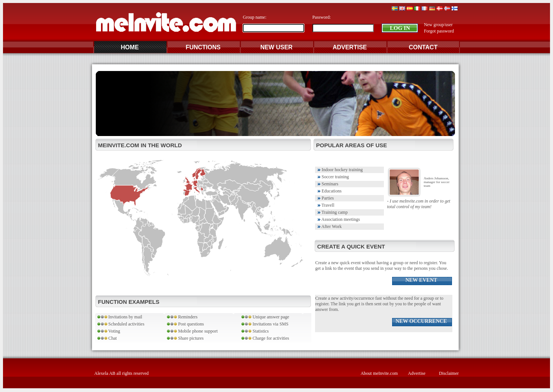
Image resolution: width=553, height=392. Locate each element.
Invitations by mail (119, 317)
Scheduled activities (120, 324)
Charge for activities (265, 338)
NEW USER (276, 47)
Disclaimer (449, 373)
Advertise (417, 373)
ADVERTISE (350, 47)
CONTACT (423, 47)
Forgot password (439, 31)
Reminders (182, 317)
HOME (130, 47)
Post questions (185, 324)
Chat (107, 338)
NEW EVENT (422, 280)
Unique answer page (265, 317)
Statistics (255, 331)
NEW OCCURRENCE (422, 321)
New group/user (438, 25)
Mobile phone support (192, 331)
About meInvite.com (379, 373)
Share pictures (185, 338)
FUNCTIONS (203, 47)
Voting (108, 331)
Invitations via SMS (265, 324)
